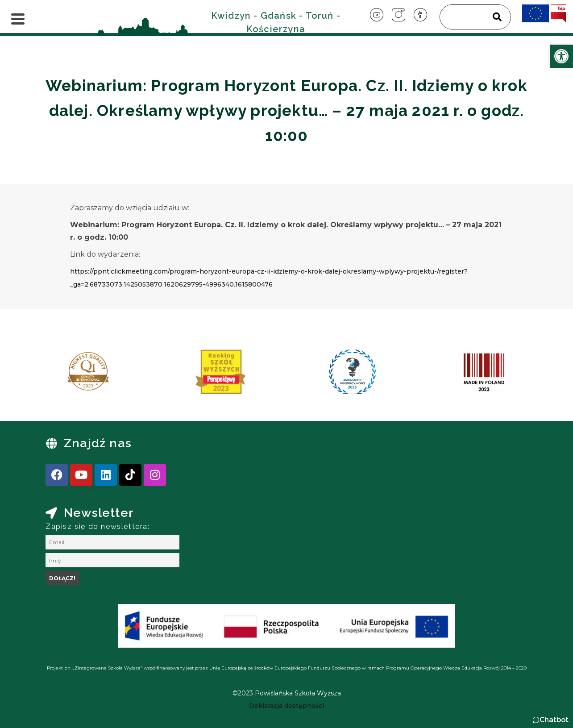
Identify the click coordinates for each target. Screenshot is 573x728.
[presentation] (54, 375)
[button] (550, 720)
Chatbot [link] (554, 720)
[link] (561, 56)
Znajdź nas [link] (98, 443)
